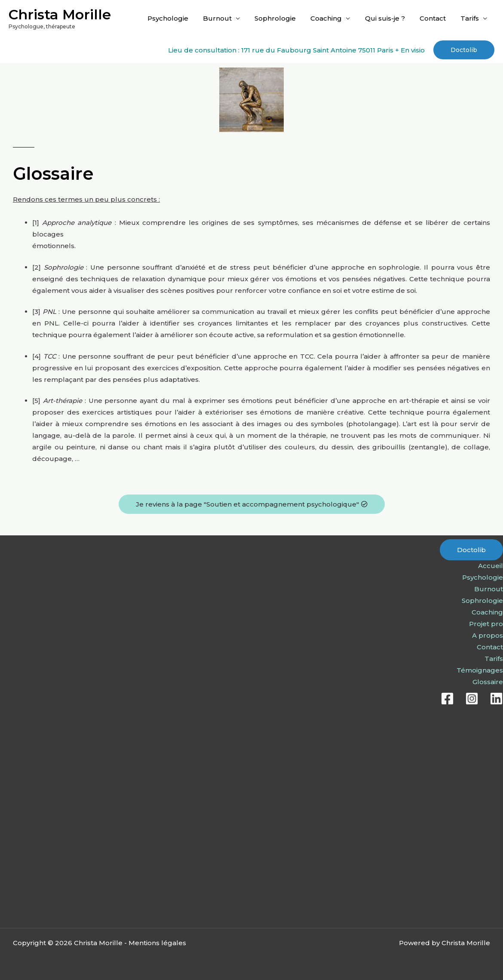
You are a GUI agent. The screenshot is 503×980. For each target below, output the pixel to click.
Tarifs (471, 18)
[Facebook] (447, 699)
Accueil (491, 566)
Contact (435, 18)
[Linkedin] (496, 699)
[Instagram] (472, 699)
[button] (464, 50)
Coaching (333, 18)
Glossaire (488, 682)
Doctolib (471, 550)
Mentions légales (157, 943)
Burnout (227, 18)
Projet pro (486, 624)
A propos (488, 635)
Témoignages (480, 670)
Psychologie (179, 18)
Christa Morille (60, 14)
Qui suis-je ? (389, 18)
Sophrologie (283, 18)
